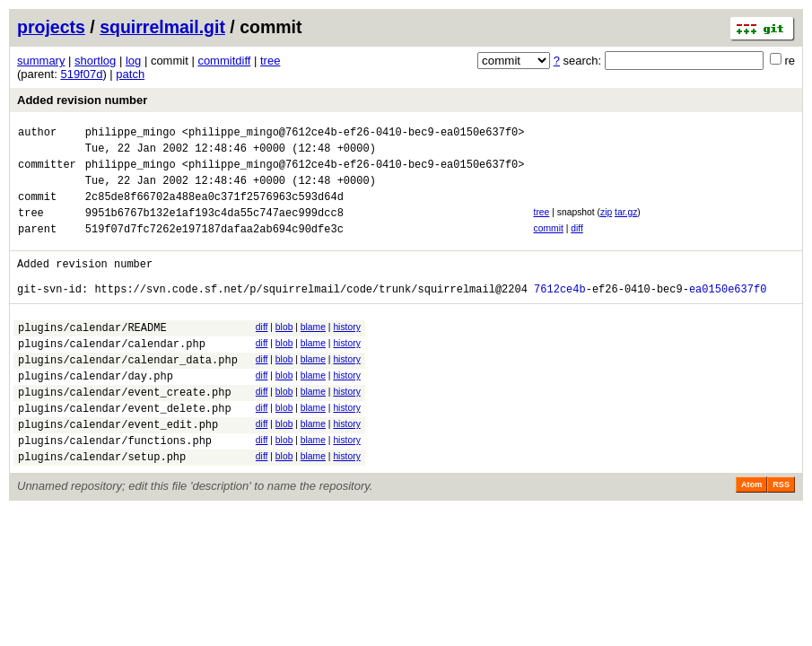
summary (41, 61)
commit (548, 244)
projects (51, 27)
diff (577, 244)
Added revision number (82, 100)
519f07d (81, 74)
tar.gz (626, 226)
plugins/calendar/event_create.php (125, 432)
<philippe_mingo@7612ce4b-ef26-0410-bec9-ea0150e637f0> (354, 134)
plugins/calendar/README (92, 357)
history (346, 354)
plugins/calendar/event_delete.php (125, 451)
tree (270, 61)
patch (130, 74)
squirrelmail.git (162, 27)
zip (606, 226)
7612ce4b (560, 315)
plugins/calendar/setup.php (102, 507)
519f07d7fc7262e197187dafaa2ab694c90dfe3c (214, 247)
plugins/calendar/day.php (96, 413)
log (133, 61)
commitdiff (224, 61)
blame (313, 354)
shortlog (95, 61)
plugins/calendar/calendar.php (112, 375)
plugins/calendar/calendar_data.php (128, 394)
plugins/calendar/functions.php (115, 489)
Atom (751, 536)
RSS (781, 536)
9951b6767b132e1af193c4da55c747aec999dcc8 (214, 228)
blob (284, 354)
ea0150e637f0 (728, 315)
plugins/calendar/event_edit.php (118, 470)
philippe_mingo (131, 134)
